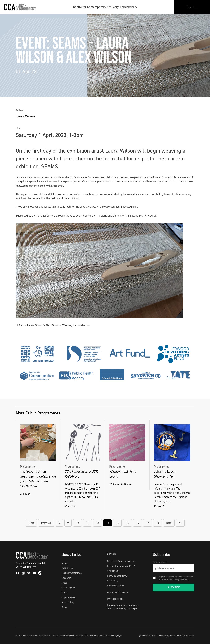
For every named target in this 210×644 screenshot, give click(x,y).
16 (137, 523)
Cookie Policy (188, 636)
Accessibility (68, 602)
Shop (64, 607)
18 (158, 523)
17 (147, 523)
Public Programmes (71, 573)
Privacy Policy (175, 636)
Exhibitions (67, 568)
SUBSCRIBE (174, 587)
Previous (46, 523)
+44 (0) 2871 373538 (117, 592)
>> (180, 523)
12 (97, 523)
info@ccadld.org (129, 207)
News (64, 592)
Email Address (160, 562)
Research (66, 578)
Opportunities (68, 597)
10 (77, 523)
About (64, 563)
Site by (116, 636)
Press (64, 583)
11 (87, 523)
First (31, 523)
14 (117, 523)
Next (169, 523)
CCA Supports (68, 588)
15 (127, 523)
